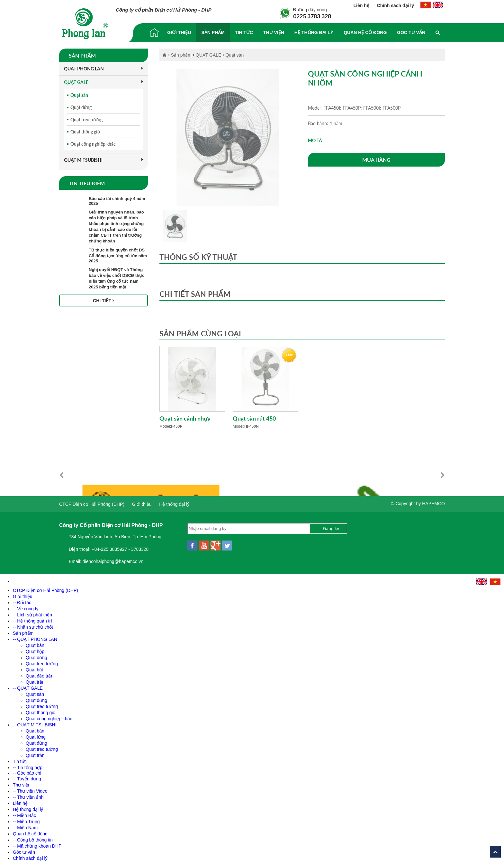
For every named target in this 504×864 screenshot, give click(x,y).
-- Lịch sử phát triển (32, 613)
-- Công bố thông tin (33, 838)
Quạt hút (34, 668)
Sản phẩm (213, 32)
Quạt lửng (36, 735)
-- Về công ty (26, 607)
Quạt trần (35, 680)
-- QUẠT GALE (28, 687)
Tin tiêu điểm (87, 183)
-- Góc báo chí (27, 771)
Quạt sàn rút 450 (254, 418)
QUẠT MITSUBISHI (104, 160)
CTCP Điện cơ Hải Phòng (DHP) (92, 503)
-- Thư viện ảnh (28, 796)
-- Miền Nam (25, 826)
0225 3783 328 (312, 16)
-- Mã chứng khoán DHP (37, 844)
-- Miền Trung (26, 820)
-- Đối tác (22, 601)
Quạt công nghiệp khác (93, 144)
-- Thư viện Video (30, 789)
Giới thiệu (179, 32)
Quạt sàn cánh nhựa (185, 418)
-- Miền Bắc (24, 814)
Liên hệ (362, 5)
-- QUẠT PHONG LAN (35, 638)
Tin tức (244, 32)
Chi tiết (104, 301)
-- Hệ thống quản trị (32, 619)
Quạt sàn (79, 95)
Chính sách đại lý (396, 5)
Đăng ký (331, 527)
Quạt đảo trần (40, 674)
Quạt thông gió (85, 132)
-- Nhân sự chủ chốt (33, 625)
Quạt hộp (35, 650)
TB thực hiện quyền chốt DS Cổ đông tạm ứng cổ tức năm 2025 (118, 255)
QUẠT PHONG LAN (104, 69)
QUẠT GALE (104, 82)
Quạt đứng (81, 107)
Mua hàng (376, 160)
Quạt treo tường (86, 119)
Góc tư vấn (411, 32)
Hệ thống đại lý (314, 32)
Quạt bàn (35, 644)
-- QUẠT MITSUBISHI (35, 723)
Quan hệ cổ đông (365, 32)
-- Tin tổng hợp (28, 766)
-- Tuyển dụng (27, 777)
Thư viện (274, 32)
